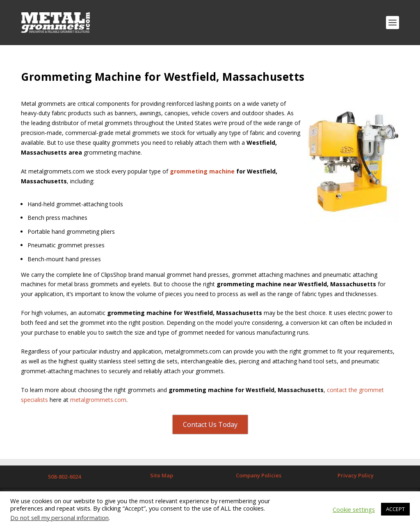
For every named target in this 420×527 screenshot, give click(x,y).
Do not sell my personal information (59, 518)
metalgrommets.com (98, 400)
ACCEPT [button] (395, 509)
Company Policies (259, 475)
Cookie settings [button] (354, 509)
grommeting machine (202, 171)
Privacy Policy (356, 475)
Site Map (162, 475)
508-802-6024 (64, 477)
